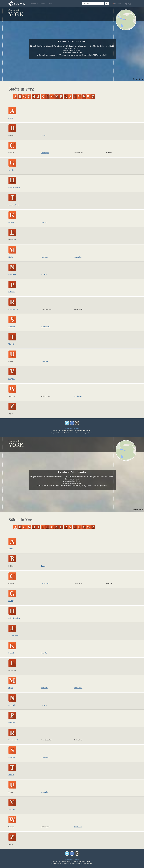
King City (44, 222)
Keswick (11, 222)
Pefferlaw (12, 292)
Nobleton (44, 274)
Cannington (45, 153)
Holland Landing (14, 188)
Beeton (44, 135)
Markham (44, 257)
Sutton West (45, 327)
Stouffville (12, 327)
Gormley (11, 170)
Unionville (44, 361)
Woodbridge (78, 396)
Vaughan (12, 379)
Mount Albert (78, 257)
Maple (11, 257)
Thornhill (11, 344)
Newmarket (12, 274)
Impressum (69, 428)
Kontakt (77, 428)
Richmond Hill (13, 309)
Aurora (11, 118)
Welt (129, 4)
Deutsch (117, 4)
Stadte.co (20, 4)
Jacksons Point (14, 205)
